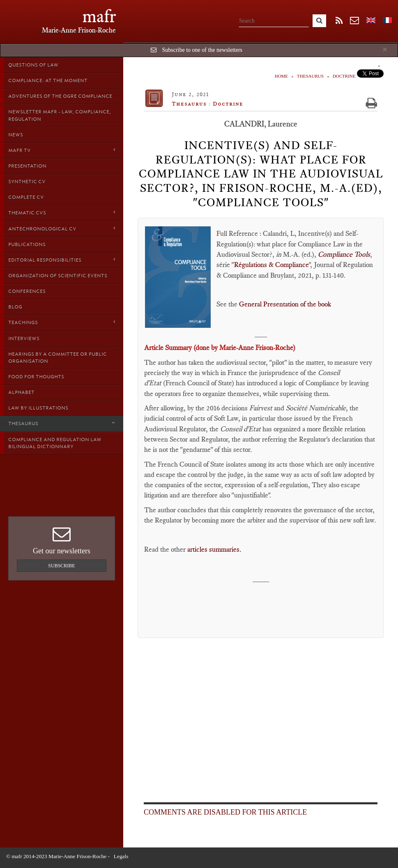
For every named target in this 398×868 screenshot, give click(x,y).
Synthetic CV (27, 182)
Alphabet (21, 392)
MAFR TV (62, 150)
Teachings (62, 322)
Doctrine (344, 76)
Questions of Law (33, 65)
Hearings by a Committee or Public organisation (58, 358)
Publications (27, 244)
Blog (15, 307)
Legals (121, 856)
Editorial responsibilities (62, 260)
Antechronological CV (62, 229)
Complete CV (26, 197)
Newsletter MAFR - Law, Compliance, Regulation (60, 115)
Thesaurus (62, 423)
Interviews (24, 338)
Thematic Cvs (62, 213)
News (16, 135)
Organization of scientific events (58, 276)
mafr (99, 16)
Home (281, 76)
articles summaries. (216, 549)
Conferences (27, 291)
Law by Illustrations (38, 408)
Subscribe (61, 566)
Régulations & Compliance (271, 265)
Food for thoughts (36, 377)
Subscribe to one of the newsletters (202, 50)
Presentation (27, 166)
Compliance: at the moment (48, 81)
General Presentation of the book (285, 304)
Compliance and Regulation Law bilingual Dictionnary (55, 443)
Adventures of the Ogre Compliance (60, 96)
